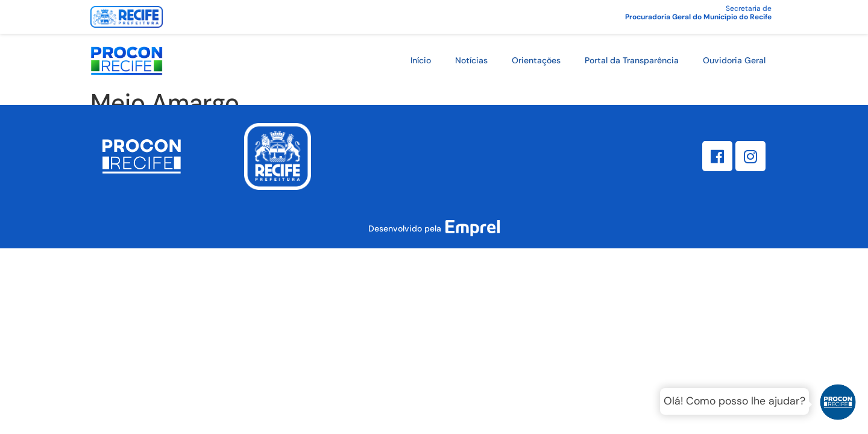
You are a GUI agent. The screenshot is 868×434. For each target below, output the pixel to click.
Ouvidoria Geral (734, 60)
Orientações (536, 60)
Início (421, 60)
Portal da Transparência (632, 60)
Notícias (471, 60)
